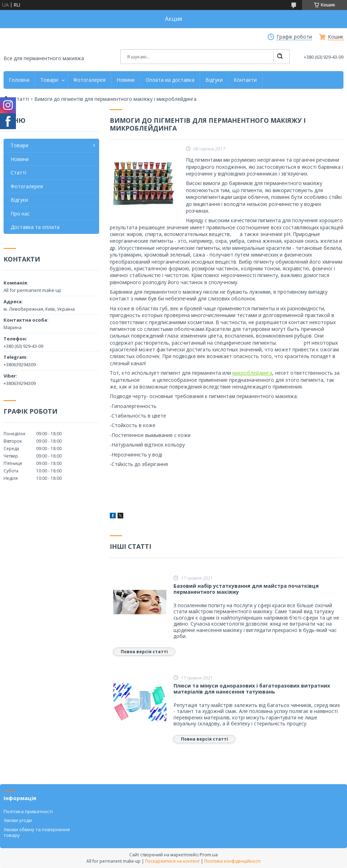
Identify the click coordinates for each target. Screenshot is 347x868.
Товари (49, 80)
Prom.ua (209, 855)
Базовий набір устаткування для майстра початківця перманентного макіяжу (246, 589)
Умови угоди (18, 820)
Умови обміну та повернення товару (37, 832)
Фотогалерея (89, 80)
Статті (21, 99)
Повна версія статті (144, 652)
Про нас (20, 214)
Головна (19, 80)
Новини (126, 80)
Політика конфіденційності (232, 861)
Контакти (245, 80)
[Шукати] (280, 57)
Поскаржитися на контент (172, 861)
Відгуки (214, 80)
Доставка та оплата (35, 227)
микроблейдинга (252, 373)
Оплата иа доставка (170, 80)
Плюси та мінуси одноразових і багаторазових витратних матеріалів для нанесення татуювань (252, 689)
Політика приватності (28, 811)
